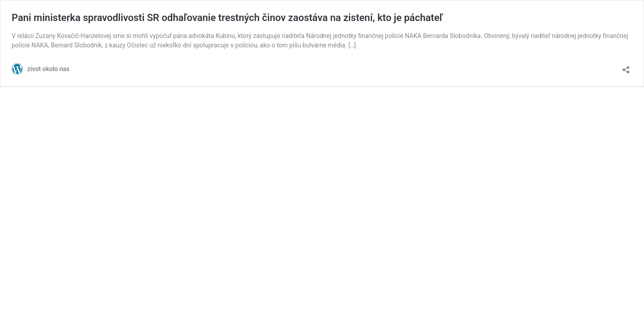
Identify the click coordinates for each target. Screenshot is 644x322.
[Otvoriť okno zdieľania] (626, 67)
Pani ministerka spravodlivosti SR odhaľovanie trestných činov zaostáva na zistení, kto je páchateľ (227, 18)
